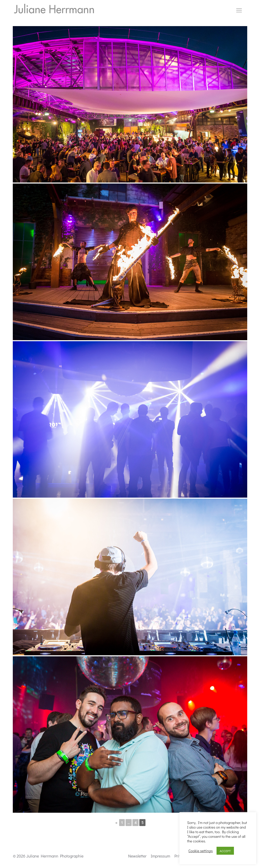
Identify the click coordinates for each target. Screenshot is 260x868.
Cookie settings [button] (201, 851)
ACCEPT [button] (225, 851)
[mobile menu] (239, 10)
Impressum (161, 856)
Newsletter (137, 856)
